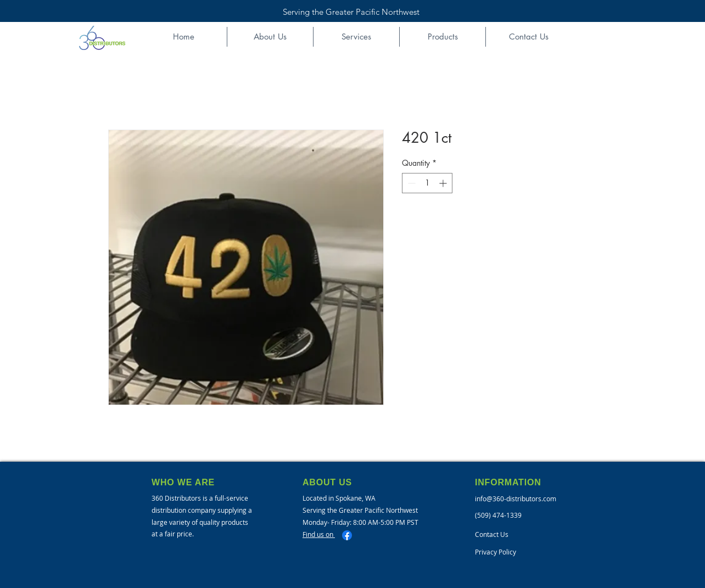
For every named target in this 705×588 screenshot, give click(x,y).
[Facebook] (347, 535)
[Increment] (444, 183)
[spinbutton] (427, 183)
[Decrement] (410, 183)
